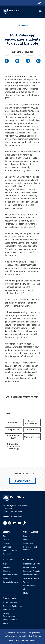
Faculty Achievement (32, 422)
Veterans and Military (31, 578)
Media (26, 593)
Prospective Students (31, 564)
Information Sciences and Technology (13, 446)
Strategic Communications (9, 615)
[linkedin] (28, 61)
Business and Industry (31, 575)
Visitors (26, 582)
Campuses (7, 547)
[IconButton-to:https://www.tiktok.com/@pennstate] (24, 523)
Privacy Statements (35, 633)
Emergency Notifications (12, 606)
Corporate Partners (10, 582)
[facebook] (7, 61)
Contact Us (7, 554)
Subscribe (22, 481)
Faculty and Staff (13, 437)
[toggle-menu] (40, 11)
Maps (5, 564)
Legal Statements (35, 636)
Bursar (26, 540)
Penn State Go (9, 610)
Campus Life (13, 430)
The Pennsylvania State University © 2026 (22, 640)
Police (6, 623)
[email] (38, 61)
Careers (6, 540)
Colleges (6, 543)
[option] (12, 517)
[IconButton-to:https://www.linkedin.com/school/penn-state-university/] (15, 523)
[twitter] (17, 61)
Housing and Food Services (30, 548)
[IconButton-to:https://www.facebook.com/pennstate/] (10, 523)
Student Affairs (29, 543)
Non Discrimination (10, 636)
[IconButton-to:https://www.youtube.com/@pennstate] (19, 523)
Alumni (26, 589)
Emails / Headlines (10, 602)
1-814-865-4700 (15, 517)
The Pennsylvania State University (15, 633)
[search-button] (40, 3)
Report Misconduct (10, 620)
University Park (32, 437)
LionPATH (7, 578)
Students (32, 430)
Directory (7, 567)
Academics (22, 26)
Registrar (27, 536)
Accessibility (23, 636)
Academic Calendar (10, 575)
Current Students (30, 567)
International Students (31, 571)
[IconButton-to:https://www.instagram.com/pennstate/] (5, 523)
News (5, 536)
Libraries (6, 571)
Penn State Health (10, 551)
